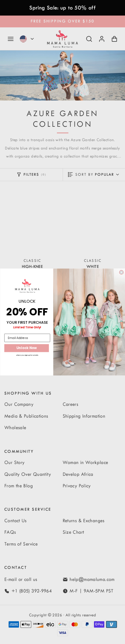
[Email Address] (27, 338)
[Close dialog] (121, 272)
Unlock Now (26, 348)
